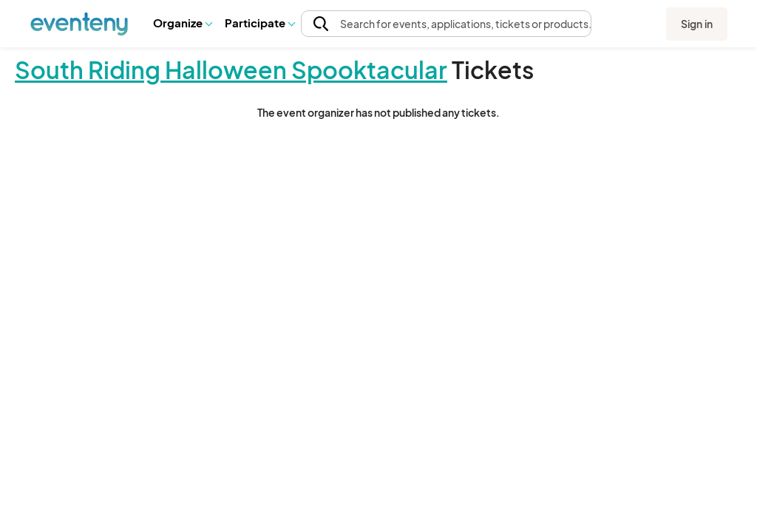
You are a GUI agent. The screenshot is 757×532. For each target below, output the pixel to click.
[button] (182, 23)
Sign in (697, 24)
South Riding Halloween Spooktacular (231, 69)
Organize (182, 23)
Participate (259, 23)
